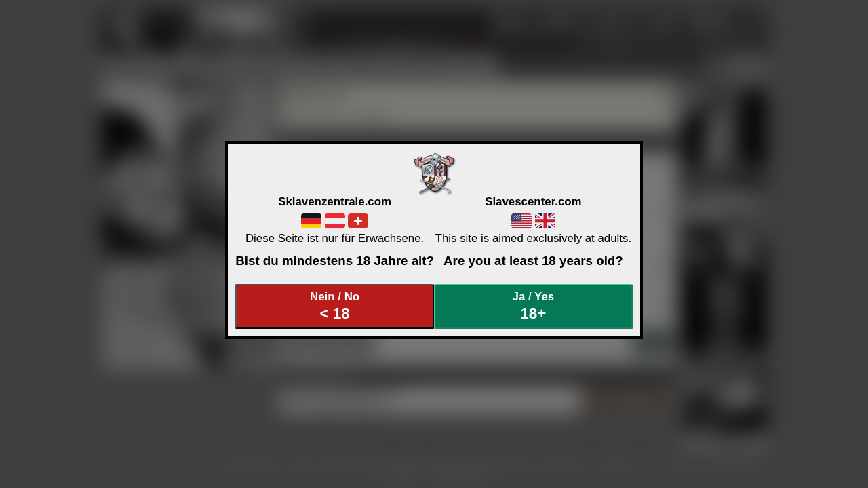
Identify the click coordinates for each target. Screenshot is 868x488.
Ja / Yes (534, 306)
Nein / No (335, 306)
